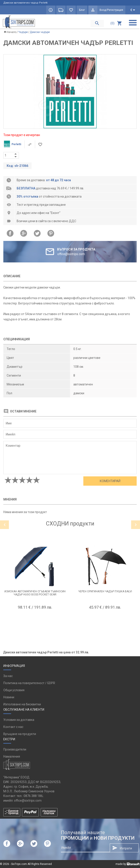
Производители (15, 749)
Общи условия (14, 690)
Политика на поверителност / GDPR (29, 683)
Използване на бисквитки (22, 704)
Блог (82, 10)
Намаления (12, 756)
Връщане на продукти (20, 734)
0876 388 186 (33, 796)
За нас (8, 676)
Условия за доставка (19, 720)
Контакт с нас (13, 727)
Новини (9, 697)
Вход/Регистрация (111, 10)
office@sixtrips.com (28, 801)
